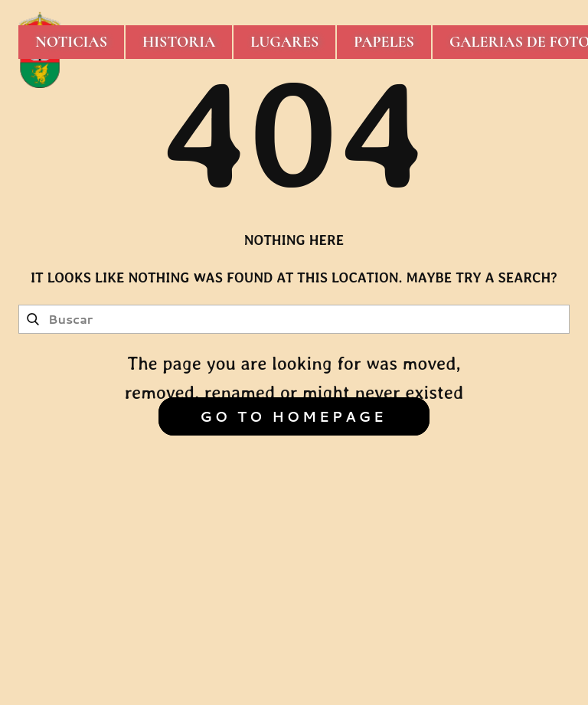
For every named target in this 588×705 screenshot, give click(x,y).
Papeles (384, 42)
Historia (179, 42)
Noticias (71, 42)
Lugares (284, 42)
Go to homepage (293, 416)
